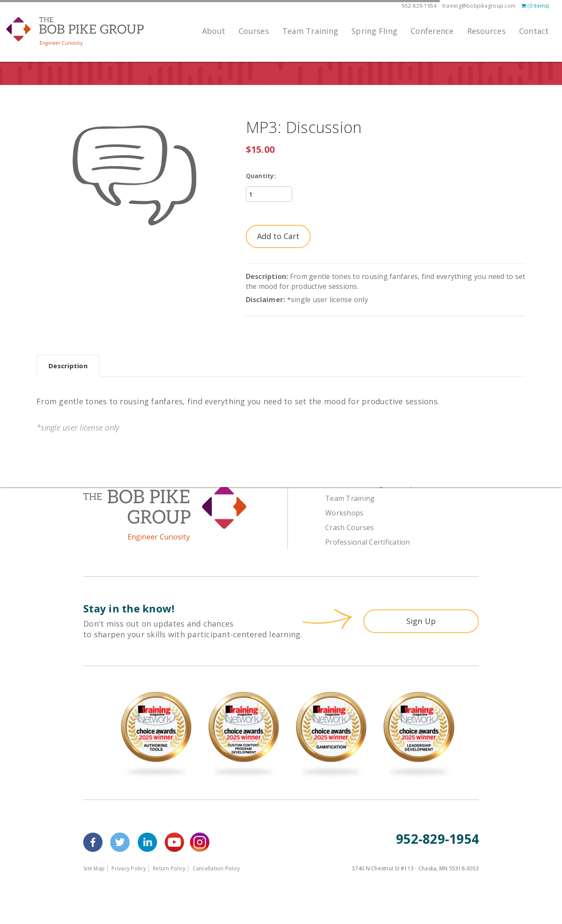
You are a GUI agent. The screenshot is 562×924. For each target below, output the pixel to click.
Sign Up (421, 621)
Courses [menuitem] (254, 31)
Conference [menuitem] (432, 31)
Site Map (94, 868)
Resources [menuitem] (486, 31)
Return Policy (169, 868)
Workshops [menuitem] (344, 513)
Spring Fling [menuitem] (374, 31)
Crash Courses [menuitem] (349, 527)
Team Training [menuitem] (310, 31)
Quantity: (261, 176)
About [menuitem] (214, 31)
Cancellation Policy (216, 868)
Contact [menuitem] (534, 31)
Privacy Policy (129, 868)
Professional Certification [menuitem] (368, 542)
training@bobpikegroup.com (479, 6)
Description (68, 366)
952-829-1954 (419, 6)
